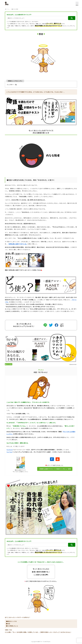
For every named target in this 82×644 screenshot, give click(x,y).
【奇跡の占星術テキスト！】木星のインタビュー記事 (55, 469)
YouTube (9, 452)
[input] (37, 18)
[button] (72, 18)
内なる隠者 (9, 364)
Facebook (10, 450)
